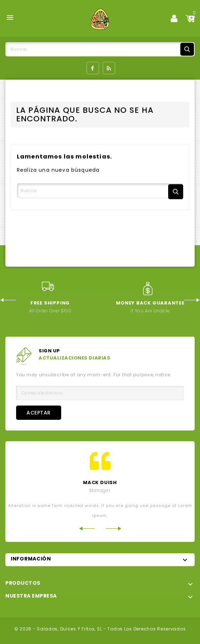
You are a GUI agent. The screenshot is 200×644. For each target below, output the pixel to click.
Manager (100, 490)
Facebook (93, 68)
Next (192, 300)
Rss (109, 68)
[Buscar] (100, 49)
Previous (8, 300)
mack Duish (100, 482)
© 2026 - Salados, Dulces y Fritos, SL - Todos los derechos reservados (100, 629)
